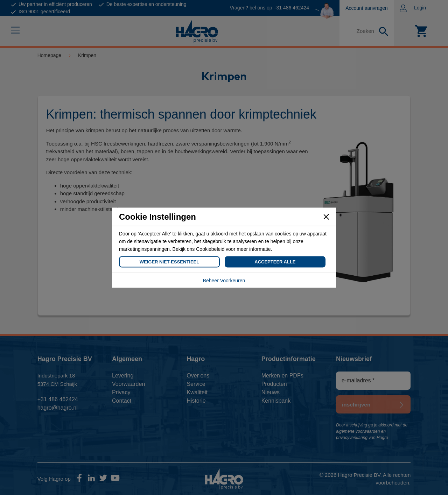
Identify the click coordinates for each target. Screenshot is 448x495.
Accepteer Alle (275, 261)
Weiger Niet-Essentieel (169, 261)
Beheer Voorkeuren (224, 280)
